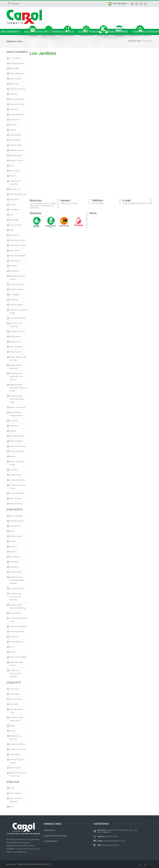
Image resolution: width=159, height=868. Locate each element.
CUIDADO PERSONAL (90, 32)
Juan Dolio (14, 689)
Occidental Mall (17, 436)
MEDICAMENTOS (10, 32)
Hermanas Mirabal (18, 256)
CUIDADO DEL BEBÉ (117, 32)
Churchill (14, 94)
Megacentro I (15, 337)
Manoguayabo (16, 155)
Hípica (12, 456)
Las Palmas (15, 235)
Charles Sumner (17, 289)
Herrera (13, 130)
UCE (12, 215)
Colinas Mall (15, 613)
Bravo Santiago (16, 516)
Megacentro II (16, 342)
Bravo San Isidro (17, 99)
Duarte (13, 205)
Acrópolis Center (17, 63)
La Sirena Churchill (18, 318)
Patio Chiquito (16, 498)
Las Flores (14, 426)
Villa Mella (14, 220)
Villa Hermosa (16, 699)
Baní (12, 807)
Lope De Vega (16, 145)
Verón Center (15, 768)
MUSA (12, 726)
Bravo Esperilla (16, 441)
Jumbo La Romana (18, 749)
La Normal (14, 637)
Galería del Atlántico (18, 626)
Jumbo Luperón (16, 305)
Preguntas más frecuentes (55, 836)
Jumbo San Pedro (17, 744)
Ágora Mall (14, 68)
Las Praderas (15, 140)
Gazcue (13, 125)
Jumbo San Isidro (17, 480)
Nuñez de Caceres (18, 407)
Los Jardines (15, 557)
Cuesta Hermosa (17, 104)
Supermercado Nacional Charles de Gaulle (18, 388)
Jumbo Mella (15, 135)
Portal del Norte (16, 642)
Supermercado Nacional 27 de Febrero (16, 377)
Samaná (13, 546)
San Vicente (15, 251)
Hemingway (15, 754)
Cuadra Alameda (17, 493)
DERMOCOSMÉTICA (62, 32)
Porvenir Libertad (17, 632)
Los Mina (14, 470)
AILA (12, 230)
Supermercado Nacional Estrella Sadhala (17, 580)
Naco (12, 166)
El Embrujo (14, 567)
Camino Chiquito (17, 284)
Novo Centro (15, 171)
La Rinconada (16, 572)
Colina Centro (16, 475)
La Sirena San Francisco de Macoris (16, 597)
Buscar (14, 4)
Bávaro (13, 731)
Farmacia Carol (14, 42)
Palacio (13, 176)
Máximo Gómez (17, 161)
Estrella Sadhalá (17, 521)
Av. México (14, 271)
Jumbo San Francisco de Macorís (15, 674)
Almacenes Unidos (18, 245)
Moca (12, 531)
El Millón (13, 266)
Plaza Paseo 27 (16, 504)
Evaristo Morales (17, 115)
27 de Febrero (16, 58)
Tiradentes (14, 210)
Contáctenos (49, 830)
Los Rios (14, 421)
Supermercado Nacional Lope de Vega (17, 399)
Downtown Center (17, 240)
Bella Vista (14, 84)
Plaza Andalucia (17, 74)
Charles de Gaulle (17, 89)
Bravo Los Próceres (18, 446)
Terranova (14, 300)
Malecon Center (17, 150)
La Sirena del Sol (17, 588)
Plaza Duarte (15, 352)
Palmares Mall (16, 536)
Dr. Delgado (15, 295)
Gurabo (13, 541)
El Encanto (14, 562)
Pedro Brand (15, 261)
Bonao (13, 652)
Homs (12, 647)
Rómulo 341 (15, 189)
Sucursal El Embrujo (18, 657)
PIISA (12, 788)
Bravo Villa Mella (17, 451)
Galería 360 (15, 120)
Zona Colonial (16, 225)
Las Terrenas (15, 526)
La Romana (15, 694)
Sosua (12, 552)
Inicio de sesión (120, 4)
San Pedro (14, 704)
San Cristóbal (15, 793)
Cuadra (13, 431)
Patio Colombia (16, 347)
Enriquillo (14, 109)
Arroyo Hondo (16, 79)
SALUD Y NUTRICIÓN (36, 32)
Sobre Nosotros (51, 841)
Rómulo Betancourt (18, 194)
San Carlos (14, 199)
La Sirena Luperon (17, 331)
